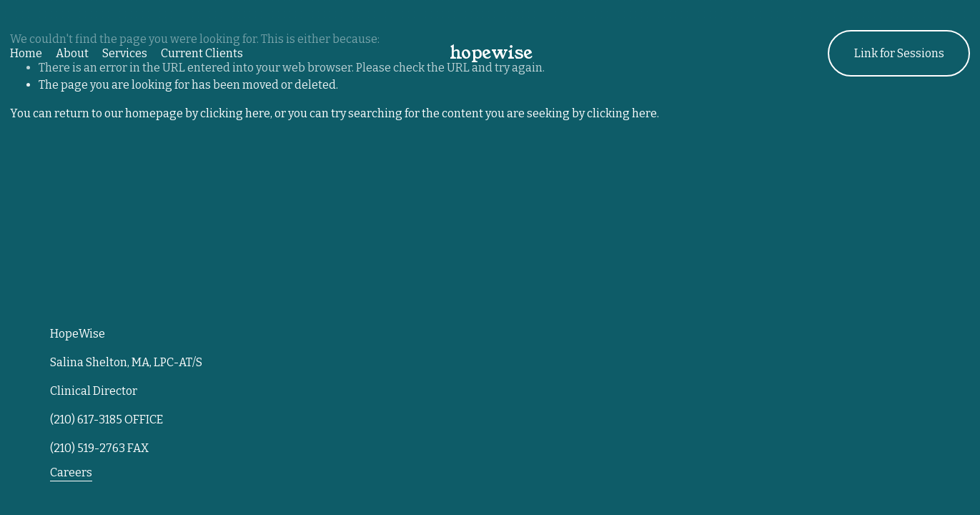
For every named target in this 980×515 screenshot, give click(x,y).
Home (26, 53)
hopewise (491, 53)
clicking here (235, 113)
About (72, 53)
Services (125, 53)
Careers (71, 472)
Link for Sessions (899, 53)
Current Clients (202, 53)
